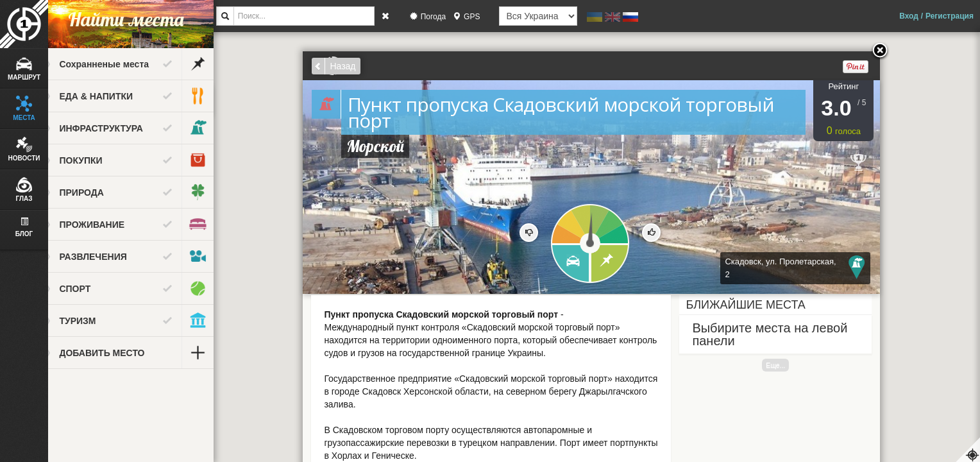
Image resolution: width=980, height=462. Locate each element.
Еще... (786, 365)
